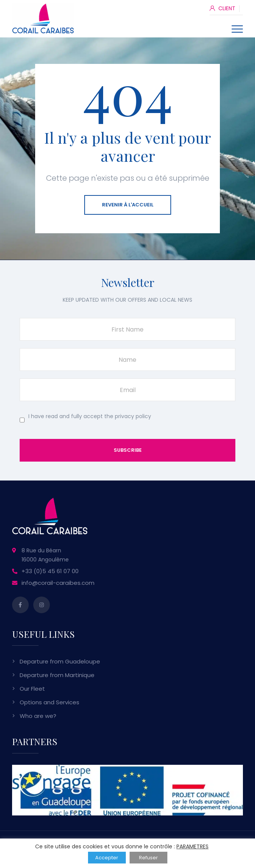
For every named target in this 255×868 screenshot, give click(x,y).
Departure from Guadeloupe (60, 661)
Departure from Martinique (57, 675)
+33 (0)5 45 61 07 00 (50, 571)
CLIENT (223, 8)
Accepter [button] (107, 858)
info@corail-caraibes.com (58, 583)
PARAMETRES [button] (192, 846)
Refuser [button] (148, 858)
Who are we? (38, 716)
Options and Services (49, 702)
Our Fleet (32, 689)
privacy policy (133, 416)
